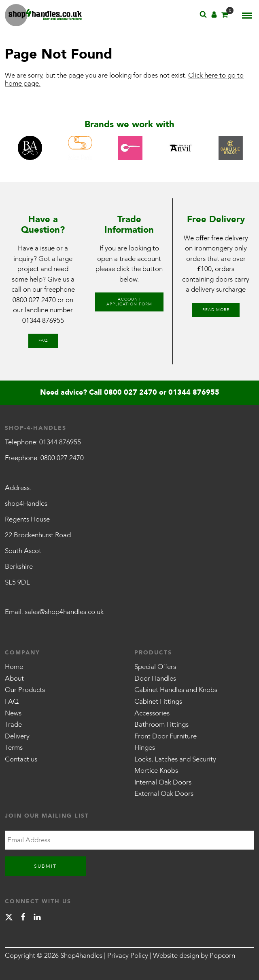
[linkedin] (37, 918)
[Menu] (247, 15)
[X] (9, 918)
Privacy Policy (128, 956)
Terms (14, 748)
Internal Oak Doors (163, 782)
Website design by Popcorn (194, 956)
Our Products (25, 690)
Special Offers (155, 667)
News (13, 713)
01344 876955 (43, 321)
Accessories (152, 713)
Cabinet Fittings (158, 701)
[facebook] (23, 918)
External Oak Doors (164, 794)
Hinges (145, 748)
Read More (216, 310)
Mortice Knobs (156, 771)
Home (14, 667)
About (14, 678)
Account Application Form (129, 302)
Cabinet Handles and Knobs (176, 690)
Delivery (17, 736)
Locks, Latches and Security (175, 759)
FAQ (43, 341)
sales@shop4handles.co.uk (64, 612)
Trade (13, 724)
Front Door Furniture (166, 736)
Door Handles (155, 678)
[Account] (214, 16)
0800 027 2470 (34, 300)
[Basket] (225, 16)
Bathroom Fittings (161, 724)
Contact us (21, 759)
